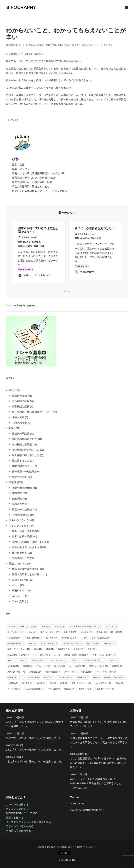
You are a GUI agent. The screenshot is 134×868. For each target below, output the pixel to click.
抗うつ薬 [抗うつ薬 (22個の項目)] (52, 638)
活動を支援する (15, 818)
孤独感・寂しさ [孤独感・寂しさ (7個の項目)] (15, 677)
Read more (26, 274)
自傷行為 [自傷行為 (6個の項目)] (13, 683)
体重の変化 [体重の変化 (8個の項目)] (87, 672)
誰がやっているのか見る (20, 826)
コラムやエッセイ (90, 45)
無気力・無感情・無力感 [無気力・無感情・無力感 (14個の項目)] (76, 655)
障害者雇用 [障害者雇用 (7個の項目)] (83, 677)
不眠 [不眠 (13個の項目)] (23, 660)
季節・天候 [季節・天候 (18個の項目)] (93, 643)
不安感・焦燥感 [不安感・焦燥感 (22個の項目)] (33, 638)
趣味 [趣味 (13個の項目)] (11, 660)
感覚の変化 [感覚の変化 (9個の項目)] (35, 672)
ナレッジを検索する (17, 804)
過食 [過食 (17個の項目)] (38, 649)
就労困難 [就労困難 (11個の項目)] (13, 666)
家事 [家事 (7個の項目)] (97, 677)
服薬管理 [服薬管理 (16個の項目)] (64, 649)
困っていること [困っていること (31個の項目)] (16, 632)
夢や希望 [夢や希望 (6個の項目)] (27, 683)
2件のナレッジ (35, 722)
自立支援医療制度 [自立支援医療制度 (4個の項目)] (35, 689)
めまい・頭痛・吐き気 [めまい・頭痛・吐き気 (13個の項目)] (104, 655)
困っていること (14, 120)
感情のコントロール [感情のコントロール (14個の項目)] (50, 655)
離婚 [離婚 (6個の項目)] (64, 683)
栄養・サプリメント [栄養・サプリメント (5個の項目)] (81, 683)
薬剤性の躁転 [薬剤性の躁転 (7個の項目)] (66, 677)
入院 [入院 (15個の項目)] (91, 649)
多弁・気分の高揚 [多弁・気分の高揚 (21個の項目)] (101, 638)
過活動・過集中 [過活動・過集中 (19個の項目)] (49, 643)
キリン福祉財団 (79, 758)
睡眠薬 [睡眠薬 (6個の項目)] (41, 683)
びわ (110, 45)
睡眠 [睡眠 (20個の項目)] (32, 643)
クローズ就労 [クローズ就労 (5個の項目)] (14, 689)
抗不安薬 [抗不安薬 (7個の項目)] (49, 677)
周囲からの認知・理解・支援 (43, 45)
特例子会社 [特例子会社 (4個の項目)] (54, 689)
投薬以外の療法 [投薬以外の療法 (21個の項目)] (16, 643)
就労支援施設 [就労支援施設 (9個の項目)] (53, 672)
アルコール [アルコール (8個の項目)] (70, 672)
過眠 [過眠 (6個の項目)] (53, 683)
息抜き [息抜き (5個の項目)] (119, 683)
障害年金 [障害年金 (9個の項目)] (117, 666)
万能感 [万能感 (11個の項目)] (28, 666)
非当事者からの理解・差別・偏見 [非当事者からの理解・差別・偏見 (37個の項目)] (86, 626)
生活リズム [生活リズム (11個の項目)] (43, 666)
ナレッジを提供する (17, 809)
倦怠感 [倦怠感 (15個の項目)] (78, 649)
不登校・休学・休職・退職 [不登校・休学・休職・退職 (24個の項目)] (110, 632)
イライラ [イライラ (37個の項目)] (111, 626)
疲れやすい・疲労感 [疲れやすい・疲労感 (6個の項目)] (114, 677)
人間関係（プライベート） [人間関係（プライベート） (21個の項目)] (75, 638)
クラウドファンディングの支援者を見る (28, 822)
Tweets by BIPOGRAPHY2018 (87, 810)
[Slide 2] (69, 291)
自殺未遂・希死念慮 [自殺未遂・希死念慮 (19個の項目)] (72, 643)
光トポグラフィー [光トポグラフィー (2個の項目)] (106, 689)
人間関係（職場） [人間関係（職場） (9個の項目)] (16, 672)
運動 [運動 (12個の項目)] (76, 660)
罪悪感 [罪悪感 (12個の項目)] (113, 660)
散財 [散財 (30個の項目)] (32, 632)
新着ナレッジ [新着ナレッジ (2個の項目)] (86, 689)
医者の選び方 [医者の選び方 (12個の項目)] (39, 660)
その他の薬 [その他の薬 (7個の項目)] (34, 677)
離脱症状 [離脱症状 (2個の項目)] (69, 689)
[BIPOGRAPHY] (21, 7)
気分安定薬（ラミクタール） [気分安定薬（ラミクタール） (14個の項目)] (21, 655)
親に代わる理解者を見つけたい (94, 240)
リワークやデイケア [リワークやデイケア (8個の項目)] (107, 672)
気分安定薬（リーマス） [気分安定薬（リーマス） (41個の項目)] (53, 626)
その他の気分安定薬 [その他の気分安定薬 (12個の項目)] (94, 660)
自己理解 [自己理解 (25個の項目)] (87, 632)
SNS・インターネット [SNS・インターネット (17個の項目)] (19, 649)
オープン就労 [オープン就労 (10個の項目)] (77, 666)
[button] (126, 7)
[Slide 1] (65, 291)
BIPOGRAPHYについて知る (22, 813)
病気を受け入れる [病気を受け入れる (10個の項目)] (99, 666)
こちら (84, 788)
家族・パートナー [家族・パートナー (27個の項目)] (50, 632)
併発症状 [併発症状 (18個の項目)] (110, 643)
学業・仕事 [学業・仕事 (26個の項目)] (70, 632)
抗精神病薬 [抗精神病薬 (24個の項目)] (14, 638)
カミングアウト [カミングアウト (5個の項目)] (103, 683)
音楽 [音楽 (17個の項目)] (50, 649)
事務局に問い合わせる (18, 831)
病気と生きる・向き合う (69, 45)
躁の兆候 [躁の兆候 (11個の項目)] (60, 666)
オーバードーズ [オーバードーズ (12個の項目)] (59, 660)
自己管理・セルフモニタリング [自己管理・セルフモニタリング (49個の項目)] (22, 626)
